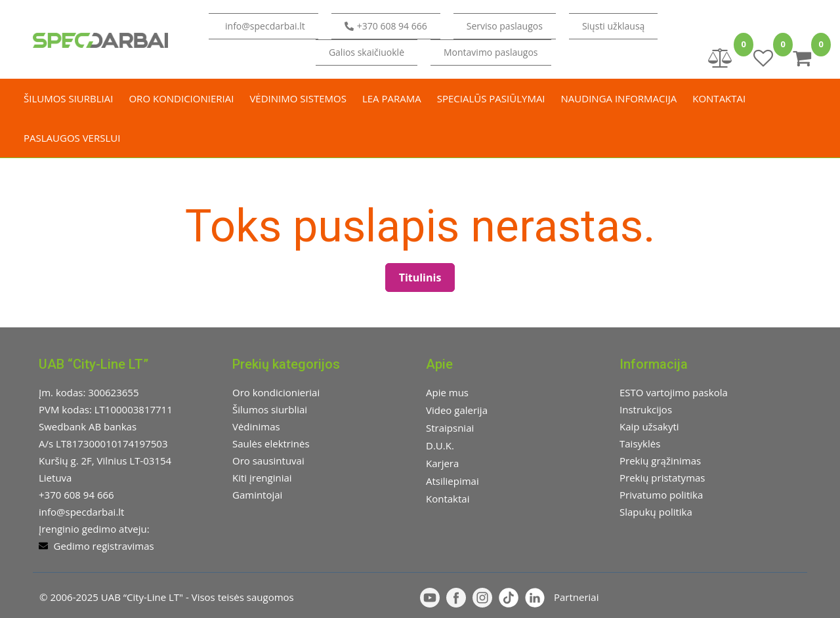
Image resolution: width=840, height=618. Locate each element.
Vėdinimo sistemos (298, 98)
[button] (613, 26)
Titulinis (420, 278)
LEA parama (392, 98)
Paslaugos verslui (72, 138)
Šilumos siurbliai (68, 98)
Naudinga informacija (619, 98)
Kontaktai (719, 98)
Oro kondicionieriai (181, 98)
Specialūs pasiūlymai (491, 98)
